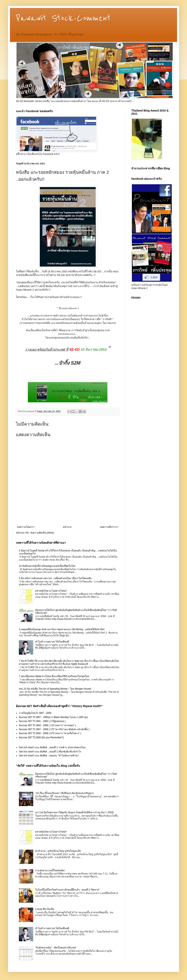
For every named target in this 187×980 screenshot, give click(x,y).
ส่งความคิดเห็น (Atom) (42, 533)
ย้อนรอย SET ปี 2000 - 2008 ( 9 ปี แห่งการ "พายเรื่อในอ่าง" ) (50, 733)
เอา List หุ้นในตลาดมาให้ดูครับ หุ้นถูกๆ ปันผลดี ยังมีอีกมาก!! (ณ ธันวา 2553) (75, 812)
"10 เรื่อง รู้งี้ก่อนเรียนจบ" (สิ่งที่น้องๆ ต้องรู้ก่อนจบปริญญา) (64, 793)
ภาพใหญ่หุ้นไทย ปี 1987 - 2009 (35, 713)
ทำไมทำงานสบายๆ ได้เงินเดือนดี (52, 642)
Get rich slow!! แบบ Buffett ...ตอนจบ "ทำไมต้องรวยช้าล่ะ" (49, 756)
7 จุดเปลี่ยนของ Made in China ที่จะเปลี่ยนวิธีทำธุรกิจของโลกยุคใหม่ (54, 676)
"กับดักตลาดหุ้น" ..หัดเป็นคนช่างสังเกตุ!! (56, 948)
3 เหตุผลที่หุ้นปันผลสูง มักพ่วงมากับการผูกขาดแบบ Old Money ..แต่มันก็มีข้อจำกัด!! (62, 629)
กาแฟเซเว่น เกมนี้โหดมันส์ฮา (50, 870)
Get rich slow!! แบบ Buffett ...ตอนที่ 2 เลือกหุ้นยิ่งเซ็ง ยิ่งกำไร (50, 752)
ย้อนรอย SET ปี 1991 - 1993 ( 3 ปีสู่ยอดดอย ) (42, 721)
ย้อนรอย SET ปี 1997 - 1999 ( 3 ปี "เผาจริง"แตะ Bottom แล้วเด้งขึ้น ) (54, 729)
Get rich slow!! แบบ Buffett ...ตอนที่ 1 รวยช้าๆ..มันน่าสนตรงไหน (52, 747)
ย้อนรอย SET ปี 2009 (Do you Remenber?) (41, 737)
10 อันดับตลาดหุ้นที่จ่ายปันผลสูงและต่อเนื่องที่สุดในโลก (47, 566)
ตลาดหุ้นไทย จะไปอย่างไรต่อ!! (51, 591)
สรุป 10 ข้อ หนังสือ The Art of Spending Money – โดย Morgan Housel (55, 689)
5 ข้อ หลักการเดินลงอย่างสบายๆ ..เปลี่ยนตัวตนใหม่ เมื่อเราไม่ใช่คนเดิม (55, 578)
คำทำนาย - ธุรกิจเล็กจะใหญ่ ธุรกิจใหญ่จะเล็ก (58, 851)
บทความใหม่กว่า (26, 527)
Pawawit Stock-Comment (63, 18)
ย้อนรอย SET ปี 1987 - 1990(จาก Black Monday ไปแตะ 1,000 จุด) (53, 717)
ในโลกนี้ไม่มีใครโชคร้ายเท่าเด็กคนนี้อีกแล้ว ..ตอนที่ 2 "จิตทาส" (67, 890)
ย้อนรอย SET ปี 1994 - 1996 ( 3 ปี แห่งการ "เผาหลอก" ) (47, 725)
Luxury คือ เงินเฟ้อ (45, 909)
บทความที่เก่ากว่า (109, 527)
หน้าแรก (67, 527)
